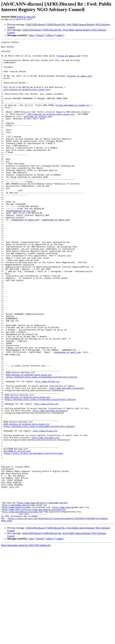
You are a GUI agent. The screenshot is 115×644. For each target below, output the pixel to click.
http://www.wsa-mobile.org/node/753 (46, 603)
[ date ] (32, 35)
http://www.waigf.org (14, 601)
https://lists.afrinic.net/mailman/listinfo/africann (33, 536)
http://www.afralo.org (47, 450)
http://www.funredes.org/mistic (67, 458)
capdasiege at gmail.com (25, 256)
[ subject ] (50, 35)
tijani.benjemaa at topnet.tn (72, 118)
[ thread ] (40, 35)
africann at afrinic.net (38, 132)
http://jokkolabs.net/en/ (54, 595)
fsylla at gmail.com (68, 59)
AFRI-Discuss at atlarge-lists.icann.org (29, 442)
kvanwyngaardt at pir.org (21, 245)
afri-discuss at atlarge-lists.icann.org (26, 99)
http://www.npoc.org (13, 603)
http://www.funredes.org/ (46, 517)
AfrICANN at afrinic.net (17, 533)
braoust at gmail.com (80, 83)
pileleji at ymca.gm (26, 17)
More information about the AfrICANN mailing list (26, 641)
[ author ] (60, 35)
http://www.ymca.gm (28, 595)
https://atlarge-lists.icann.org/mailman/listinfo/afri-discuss (41, 444)
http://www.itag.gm (63, 601)
